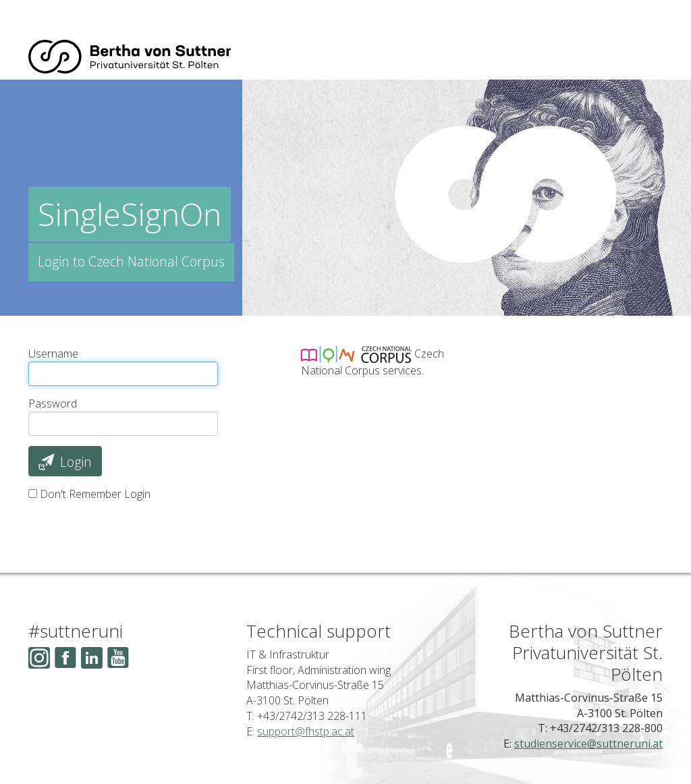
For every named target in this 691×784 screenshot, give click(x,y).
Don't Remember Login (95, 494)
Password (53, 403)
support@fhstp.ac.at (306, 731)
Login (65, 462)
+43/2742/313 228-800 (606, 728)
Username (53, 354)
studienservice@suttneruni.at (588, 744)
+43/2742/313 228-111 (312, 716)
